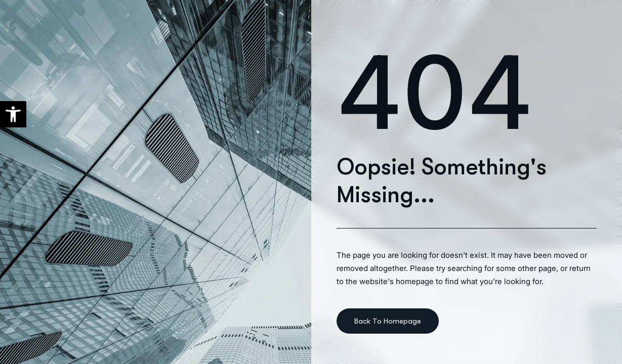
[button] (13, 114)
